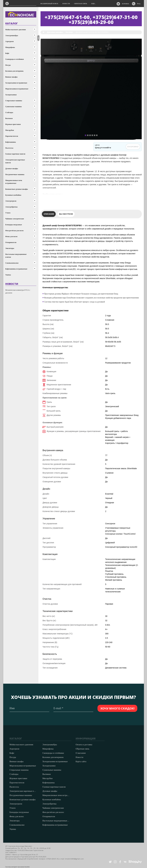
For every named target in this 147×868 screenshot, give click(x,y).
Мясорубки (10, 130)
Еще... (94, 4)
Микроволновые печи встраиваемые (14, 182)
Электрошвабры (12, 36)
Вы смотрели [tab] (66, 214)
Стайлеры (9, 112)
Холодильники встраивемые (16, 83)
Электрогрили (11, 201)
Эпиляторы (10, 248)
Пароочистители (12, 136)
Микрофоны (10, 47)
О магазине (81, 753)
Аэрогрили (9, 41)
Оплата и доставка (84, 745)
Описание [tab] (49, 214)
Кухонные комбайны (13, 195)
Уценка (8, 275)
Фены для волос (12, 236)
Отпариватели (11, 242)
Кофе (7, 53)
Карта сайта (81, 761)
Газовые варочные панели (15, 154)
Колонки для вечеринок (14, 71)
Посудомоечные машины (15, 174)
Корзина (126, 4)
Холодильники (11, 95)
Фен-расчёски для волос (15, 231)
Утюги (8, 213)
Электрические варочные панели (15, 161)
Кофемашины (11, 142)
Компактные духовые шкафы (17, 189)
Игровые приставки (13, 124)
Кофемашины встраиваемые (16, 269)
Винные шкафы (11, 77)
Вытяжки (9, 118)
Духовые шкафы (12, 169)
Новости (79, 757)
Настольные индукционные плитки (16, 256)
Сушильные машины (14, 107)
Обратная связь (83, 749)
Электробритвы (11, 207)
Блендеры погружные (14, 225)
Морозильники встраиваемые (17, 89)
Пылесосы (9, 148)
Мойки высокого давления (16, 30)
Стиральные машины (14, 101)
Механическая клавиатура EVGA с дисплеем (18, 291)
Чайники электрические (15, 219)
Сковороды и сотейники (15, 59)
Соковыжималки (12, 263)
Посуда (8, 65)
